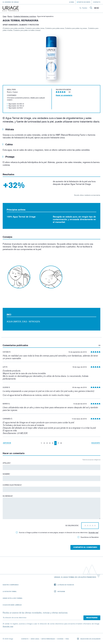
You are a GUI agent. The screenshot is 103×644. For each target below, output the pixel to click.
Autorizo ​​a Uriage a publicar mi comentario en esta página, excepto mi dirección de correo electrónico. (57, 533)
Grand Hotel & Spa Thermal (13, 598)
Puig (67, 639)
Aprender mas (93, 533)
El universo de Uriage (11, 2)
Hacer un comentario (64, 95)
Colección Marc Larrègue (12, 605)
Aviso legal (35, 639)
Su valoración (72, 526)
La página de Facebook (64, 585)
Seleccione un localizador (89, 639)
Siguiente (96, 443)
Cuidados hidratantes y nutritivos (25, 16)
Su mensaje (8, 496)
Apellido (7, 463)
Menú (97, 8)
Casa (4, 16)
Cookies (60, 639)
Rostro (10, 16)
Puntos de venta (84, 2)
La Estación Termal (10, 591)
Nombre (6, 474)
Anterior (7, 443)
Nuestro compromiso (11, 585)
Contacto (97, 2)
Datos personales (48, 639)
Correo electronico (12, 485)
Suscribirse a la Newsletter (88, 537)
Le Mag (72, 2)
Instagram (59, 591)
